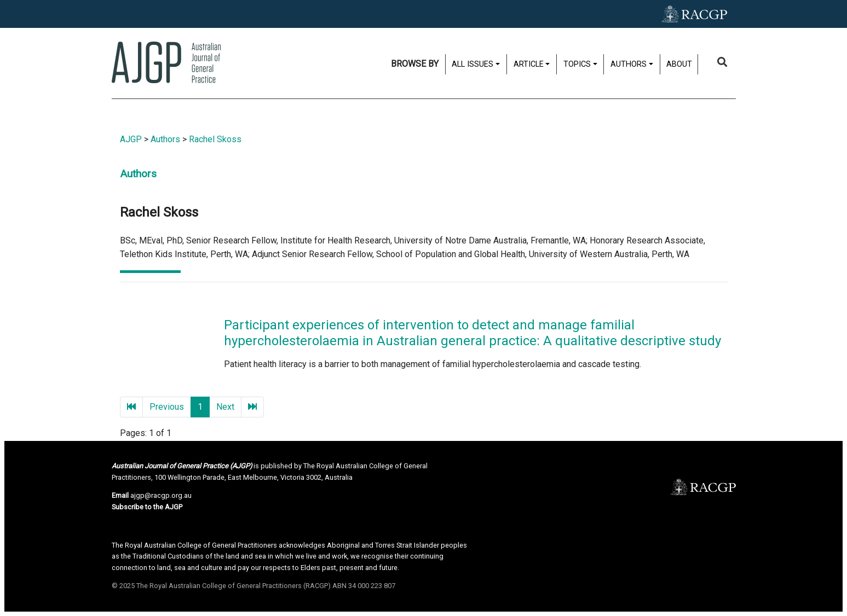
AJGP (131, 139)
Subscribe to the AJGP (147, 507)
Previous (167, 407)
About (679, 64)
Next (225, 407)
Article (529, 64)
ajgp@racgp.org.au (161, 495)
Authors (629, 64)
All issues (473, 64)
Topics (577, 64)
